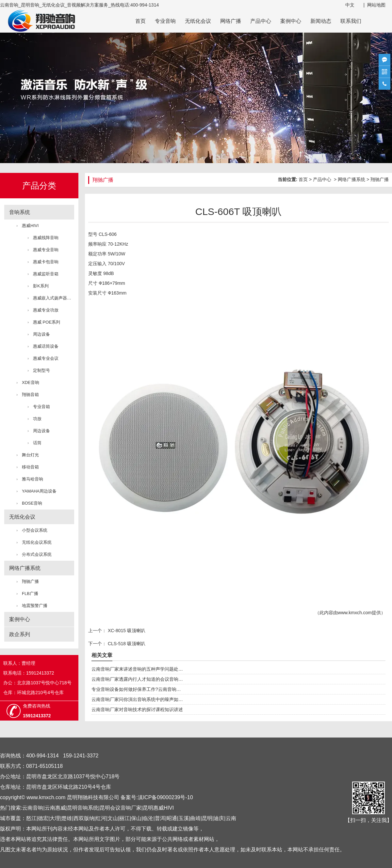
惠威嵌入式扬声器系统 (54, 298)
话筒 (37, 443)
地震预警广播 (35, 606)
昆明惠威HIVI (158, 808)
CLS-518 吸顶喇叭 (126, 644)
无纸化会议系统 (37, 542)
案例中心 (291, 21)
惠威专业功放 (46, 310)
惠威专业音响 (46, 250)
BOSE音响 (32, 503)
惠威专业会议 (46, 358)
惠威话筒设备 (46, 346)
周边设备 (41, 334)
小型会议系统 (35, 530)
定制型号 (41, 370)
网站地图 (376, 5)
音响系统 (20, 212)
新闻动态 (321, 21)
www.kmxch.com (355, 613)
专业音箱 (41, 407)
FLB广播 (30, 594)
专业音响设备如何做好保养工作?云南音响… (136, 689)
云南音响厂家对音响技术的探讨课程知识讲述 (137, 709)
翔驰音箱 (30, 395)
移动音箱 (30, 467)
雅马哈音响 (33, 479)
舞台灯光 (30, 455)
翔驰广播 (30, 581)
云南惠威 (55, 808)
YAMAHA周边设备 (39, 491)
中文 (350, 5)
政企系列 (20, 634)
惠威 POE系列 (47, 322)
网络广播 (231, 21)
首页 (140, 21)
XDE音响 (31, 382)
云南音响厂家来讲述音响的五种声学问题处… (137, 669)
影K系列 (41, 286)
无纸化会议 (198, 21)
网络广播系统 (25, 568)
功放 (37, 419)
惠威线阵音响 (46, 238)
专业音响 (165, 21)
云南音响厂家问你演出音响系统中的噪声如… (137, 699)
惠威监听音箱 (46, 274)
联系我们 (351, 21)
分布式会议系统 (37, 554)
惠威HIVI (30, 226)
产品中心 (261, 21)
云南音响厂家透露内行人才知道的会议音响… (137, 679)
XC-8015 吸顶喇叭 (126, 631)
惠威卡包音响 (46, 262)
